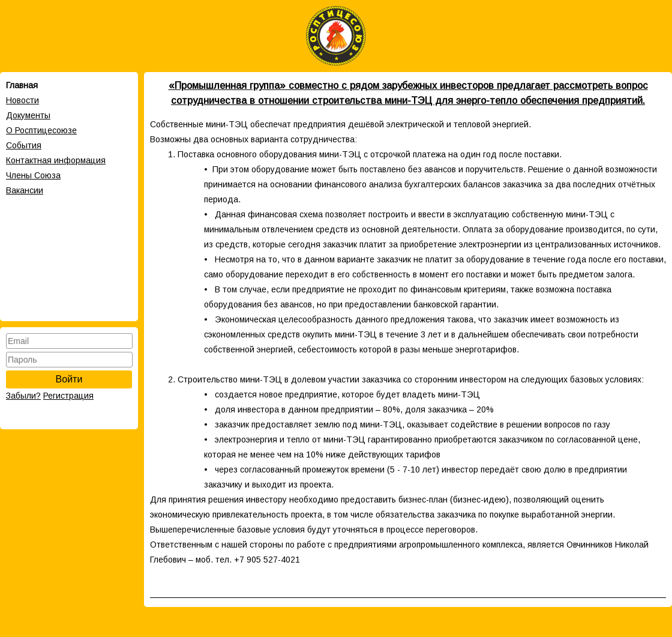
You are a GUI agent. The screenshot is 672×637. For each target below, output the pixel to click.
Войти (69, 379)
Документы (28, 115)
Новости (22, 100)
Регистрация (68, 396)
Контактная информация (56, 160)
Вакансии (25, 190)
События (24, 145)
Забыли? (23, 396)
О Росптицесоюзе (41, 130)
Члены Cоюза (33, 175)
